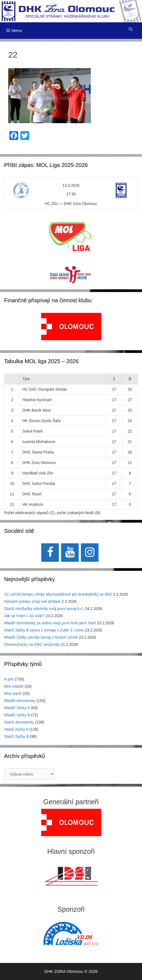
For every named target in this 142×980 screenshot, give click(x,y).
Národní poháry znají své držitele (32, 601)
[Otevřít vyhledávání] (131, 29)
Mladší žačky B (17, 715)
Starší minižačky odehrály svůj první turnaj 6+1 (44, 609)
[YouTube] (70, 553)
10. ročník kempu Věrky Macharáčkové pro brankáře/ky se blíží (58, 594)
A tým (9, 679)
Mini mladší (14, 686)
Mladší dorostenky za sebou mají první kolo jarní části (50, 623)
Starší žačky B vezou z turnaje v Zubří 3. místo (44, 630)
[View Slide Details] (71, 326)
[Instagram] (90, 553)
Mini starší (13, 693)
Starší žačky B (16, 736)
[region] (71, 329)
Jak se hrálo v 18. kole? (24, 616)
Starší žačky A (16, 729)
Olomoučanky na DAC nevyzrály (32, 644)
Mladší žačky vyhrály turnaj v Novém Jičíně (41, 637)
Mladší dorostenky (20, 701)
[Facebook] (50, 553)
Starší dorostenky (19, 722)
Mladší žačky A (17, 708)
